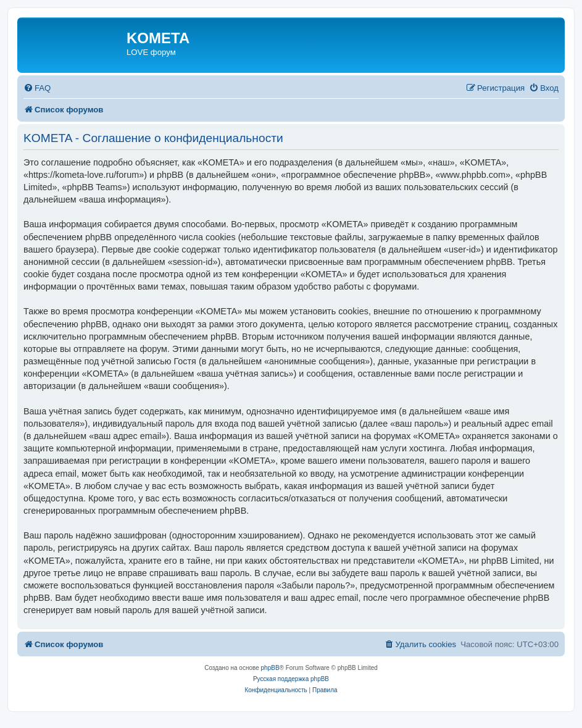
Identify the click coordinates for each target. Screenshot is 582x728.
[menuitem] (37, 88)
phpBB (270, 668)
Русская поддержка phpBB (291, 679)
